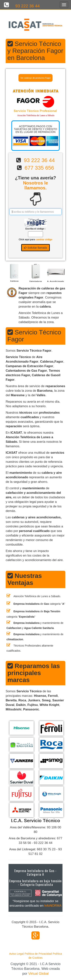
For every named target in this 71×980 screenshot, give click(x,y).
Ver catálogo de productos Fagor (36, 78)
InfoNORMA (53, 906)
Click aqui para (35, 240)
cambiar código (44, 240)
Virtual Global (38, 974)
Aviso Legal (16, 954)
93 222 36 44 (27, 6)
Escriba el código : (35, 229)
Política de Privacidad (38, 954)
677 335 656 (39, 168)
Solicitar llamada (35, 248)
